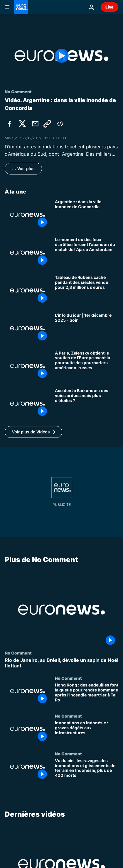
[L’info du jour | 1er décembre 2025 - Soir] (87, 328)
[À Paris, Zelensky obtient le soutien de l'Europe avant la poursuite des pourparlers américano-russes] (87, 366)
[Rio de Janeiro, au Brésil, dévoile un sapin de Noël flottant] (61, 663)
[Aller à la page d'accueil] (21, 7)
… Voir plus (23, 169)
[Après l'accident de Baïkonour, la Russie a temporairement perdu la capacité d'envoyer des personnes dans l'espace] (87, 404)
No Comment (18, 653)
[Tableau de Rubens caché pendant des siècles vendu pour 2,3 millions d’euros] (87, 290)
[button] (33, 432)
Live (109, 7)
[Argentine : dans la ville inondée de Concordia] (87, 215)
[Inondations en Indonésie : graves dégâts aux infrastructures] (87, 732)
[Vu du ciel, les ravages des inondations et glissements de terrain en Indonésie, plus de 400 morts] (87, 770)
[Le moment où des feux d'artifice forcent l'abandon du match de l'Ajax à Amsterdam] (87, 253)
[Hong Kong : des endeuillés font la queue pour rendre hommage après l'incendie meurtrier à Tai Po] (87, 695)
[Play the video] (61, 56)
